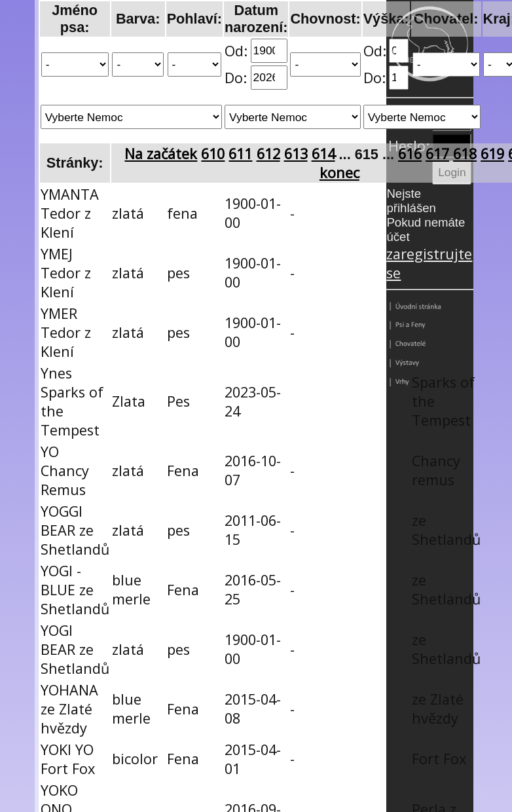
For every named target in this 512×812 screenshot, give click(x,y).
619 (492, 154)
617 (437, 154)
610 (213, 154)
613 (296, 154)
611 (240, 154)
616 (410, 154)
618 (465, 154)
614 (323, 154)
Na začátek (161, 154)
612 (268, 154)
